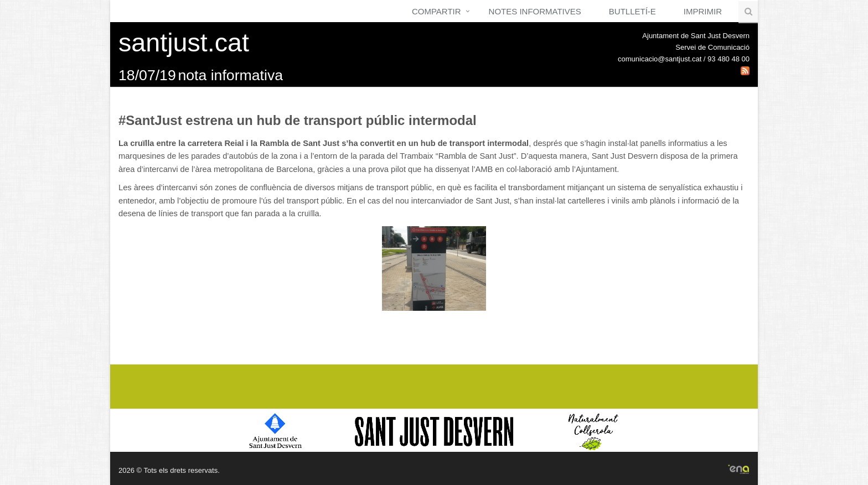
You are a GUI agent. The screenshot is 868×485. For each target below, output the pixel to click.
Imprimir (703, 11)
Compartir (436, 11)
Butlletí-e (632, 11)
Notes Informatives (535, 11)
